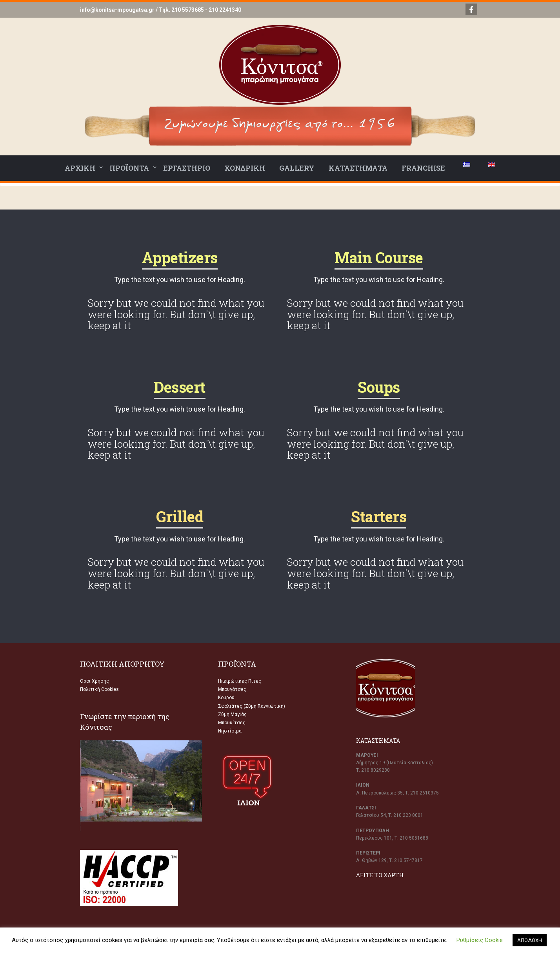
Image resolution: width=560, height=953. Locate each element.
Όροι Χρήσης (95, 681)
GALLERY (297, 168)
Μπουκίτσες (232, 723)
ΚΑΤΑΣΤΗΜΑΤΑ (358, 168)
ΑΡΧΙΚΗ (80, 168)
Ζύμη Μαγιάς (232, 714)
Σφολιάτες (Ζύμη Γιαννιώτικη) (252, 706)
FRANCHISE (423, 168)
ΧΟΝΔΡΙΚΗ (245, 168)
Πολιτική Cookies (99, 689)
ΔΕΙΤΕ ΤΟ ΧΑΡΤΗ (380, 875)
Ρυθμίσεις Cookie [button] (480, 940)
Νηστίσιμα (230, 731)
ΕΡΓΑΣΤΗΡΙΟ (187, 168)
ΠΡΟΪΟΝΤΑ (129, 168)
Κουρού (226, 698)
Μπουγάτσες (232, 689)
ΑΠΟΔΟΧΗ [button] (530, 940)
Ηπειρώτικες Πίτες (240, 681)
